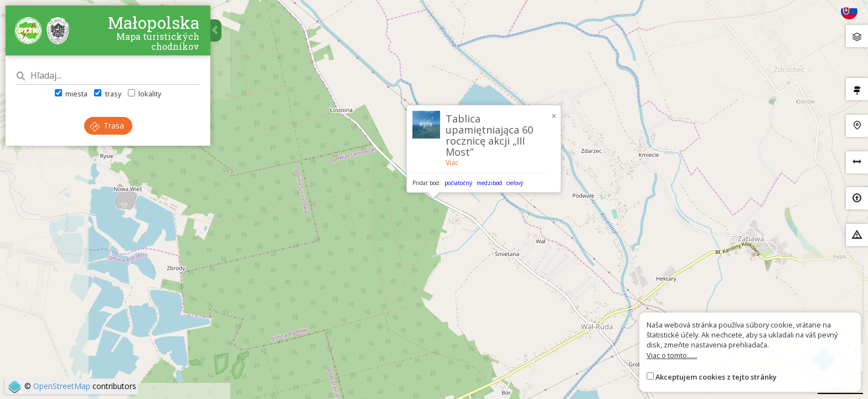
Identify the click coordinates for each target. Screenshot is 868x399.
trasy (107, 94)
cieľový (515, 183)
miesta (71, 94)
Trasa (107, 126)
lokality (144, 94)
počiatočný (458, 183)
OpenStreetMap (62, 386)
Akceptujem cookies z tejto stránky (716, 377)
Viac (452, 163)
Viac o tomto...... (672, 355)
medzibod (489, 183)
